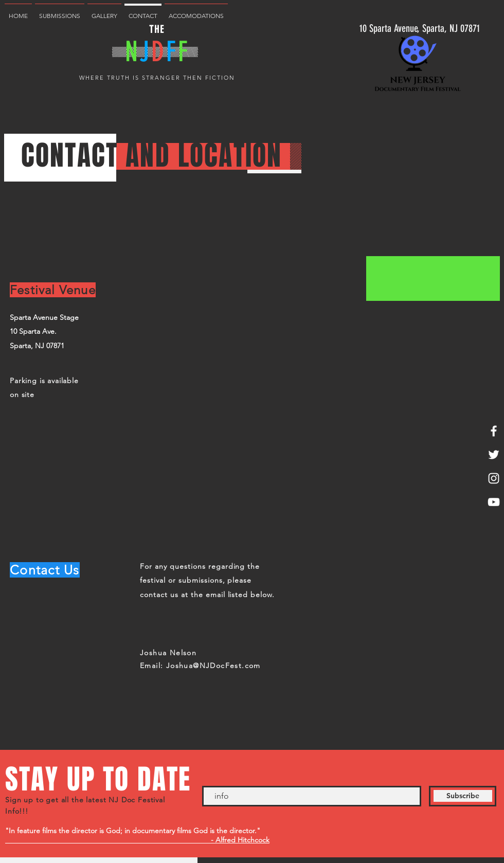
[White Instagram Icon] (494, 478)
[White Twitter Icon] (494, 455)
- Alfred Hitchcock (137, 840)
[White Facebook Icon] (494, 431)
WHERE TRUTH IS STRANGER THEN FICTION (157, 78)
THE (157, 29)
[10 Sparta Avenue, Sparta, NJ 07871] (420, 28)
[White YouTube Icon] (494, 502)
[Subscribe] (463, 796)
